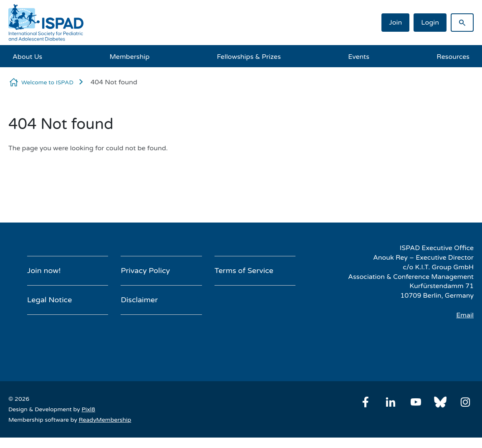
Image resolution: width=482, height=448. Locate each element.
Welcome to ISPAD (47, 82)
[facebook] (366, 402)
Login (430, 23)
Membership (130, 57)
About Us (27, 57)
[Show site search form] (462, 23)
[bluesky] (440, 402)
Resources (453, 57)
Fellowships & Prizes (249, 57)
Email (465, 315)
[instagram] (465, 402)
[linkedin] (391, 402)
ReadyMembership (105, 420)
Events (359, 57)
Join (395, 23)
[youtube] (416, 402)
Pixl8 (88, 409)
